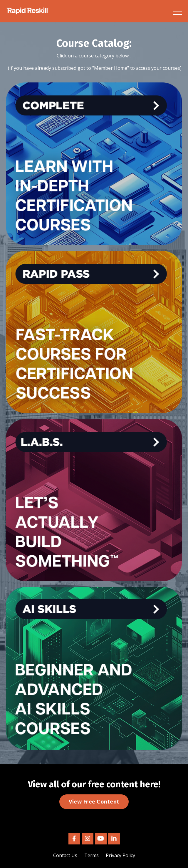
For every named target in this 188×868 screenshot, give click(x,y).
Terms (92, 855)
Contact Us (65, 855)
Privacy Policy (120, 855)
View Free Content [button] (94, 801)
